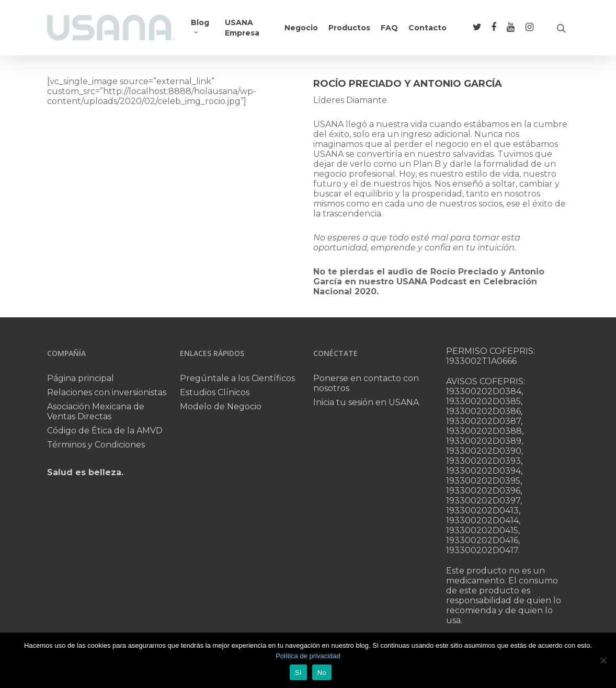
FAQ (389, 28)
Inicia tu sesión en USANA (366, 402)
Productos (349, 28)
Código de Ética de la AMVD (105, 431)
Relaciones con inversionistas (107, 392)
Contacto (427, 28)
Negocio (301, 28)
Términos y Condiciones (96, 445)
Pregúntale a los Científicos (237, 378)
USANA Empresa (242, 28)
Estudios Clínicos (215, 392)
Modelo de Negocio (221, 406)
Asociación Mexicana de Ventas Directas (96, 411)
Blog (200, 25)
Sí (298, 673)
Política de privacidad (308, 656)
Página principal (81, 378)
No (322, 673)
